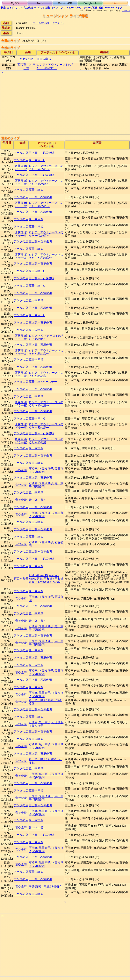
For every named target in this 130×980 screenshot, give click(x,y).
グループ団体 (91, 8)
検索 (3, 8)
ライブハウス (58, 8)
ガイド (11, 8)
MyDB (15, 3)
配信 (101, 8)
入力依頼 (28, 8)
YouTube (109, 8)
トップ (119, 8)
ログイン (126, 10)
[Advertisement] (65, 104)
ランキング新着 (42, 8)
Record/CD (65, 3)
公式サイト (58, 23)
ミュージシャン (74, 8)
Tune (40, 3)
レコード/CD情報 (40, 23)
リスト (19, 8)
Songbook (90, 3)
